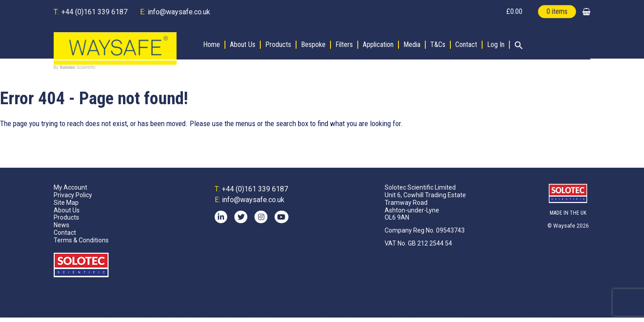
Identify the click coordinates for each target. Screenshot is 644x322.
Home (212, 45)
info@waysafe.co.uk (179, 12)
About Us (243, 45)
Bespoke (313, 45)
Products (278, 45)
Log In (496, 45)
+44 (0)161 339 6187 (94, 12)
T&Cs (438, 45)
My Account (70, 187)
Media (412, 45)
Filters (344, 45)
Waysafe (564, 226)
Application (378, 45)
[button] (517, 46)
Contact (466, 45)
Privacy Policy (73, 195)
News (61, 225)
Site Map (66, 203)
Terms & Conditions (81, 240)
